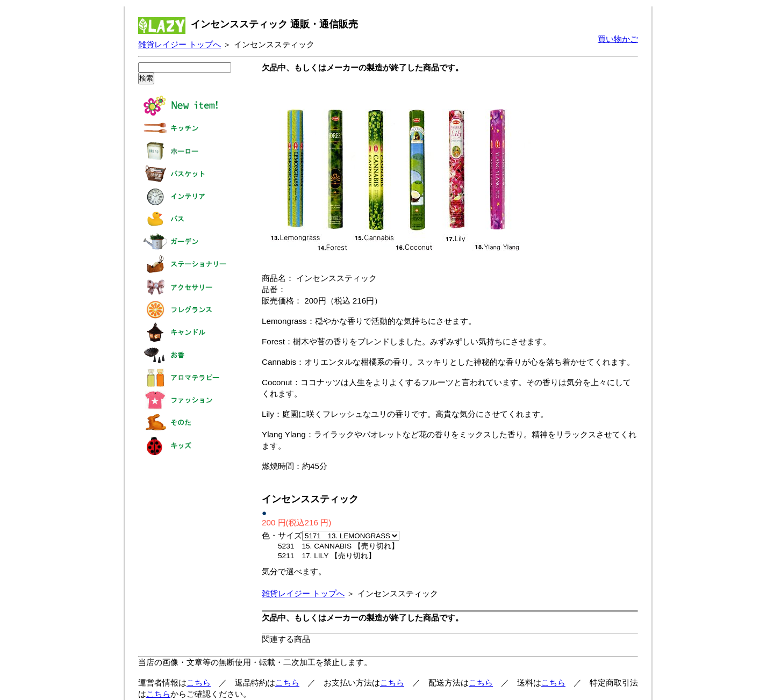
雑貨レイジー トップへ (180, 44)
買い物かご (618, 39)
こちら (199, 683)
